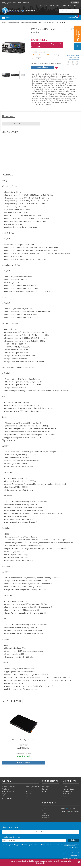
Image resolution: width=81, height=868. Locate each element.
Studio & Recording (8, 790)
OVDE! (38, 47)
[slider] (15, 746)
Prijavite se (74, 2)
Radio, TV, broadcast (32, 790)
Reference (64, 6)
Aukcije (44, 795)
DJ (26, 793)
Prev (2, 48)
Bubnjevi (4, 799)
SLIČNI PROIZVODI (12, 701)
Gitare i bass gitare (8, 795)
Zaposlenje (70, 6)
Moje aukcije (67, 797)
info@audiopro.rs (70, 848)
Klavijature (5, 797)
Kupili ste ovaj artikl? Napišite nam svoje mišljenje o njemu (73, 58)
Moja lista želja (67, 795)
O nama (40, 6)
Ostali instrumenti (8, 802)
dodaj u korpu (42, 67)
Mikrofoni (29, 797)
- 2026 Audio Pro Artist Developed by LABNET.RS (18, 867)
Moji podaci (66, 799)
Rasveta (28, 799)
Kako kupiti (52, 6)
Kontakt (46, 6)
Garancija (58, 6)
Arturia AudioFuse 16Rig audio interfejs (15, 743)
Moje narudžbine (68, 793)
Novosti (76, 6)
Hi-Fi (27, 802)
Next (25, 48)
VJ (26, 804)
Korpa (65, 790)
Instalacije (29, 795)
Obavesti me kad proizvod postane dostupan (46, 64)
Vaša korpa (74, 17)
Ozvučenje (5, 793)
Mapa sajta (46, 821)
